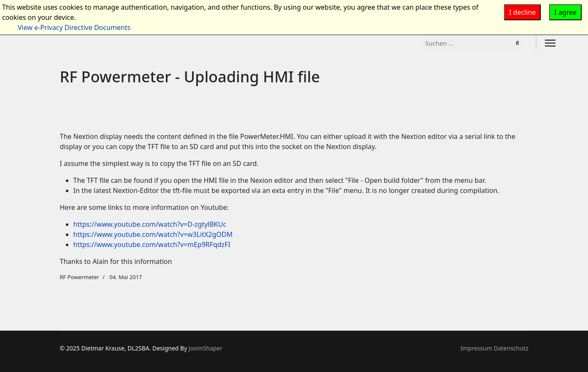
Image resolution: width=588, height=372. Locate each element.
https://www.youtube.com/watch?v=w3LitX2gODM (153, 234)
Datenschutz (511, 348)
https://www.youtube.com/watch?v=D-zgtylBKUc (150, 224)
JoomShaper (206, 348)
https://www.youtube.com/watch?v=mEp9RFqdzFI (152, 244)
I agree (565, 12)
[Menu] (550, 43)
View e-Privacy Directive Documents (74, 27)
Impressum (476, 348)
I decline (522, 12)
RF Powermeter (80, 277)
